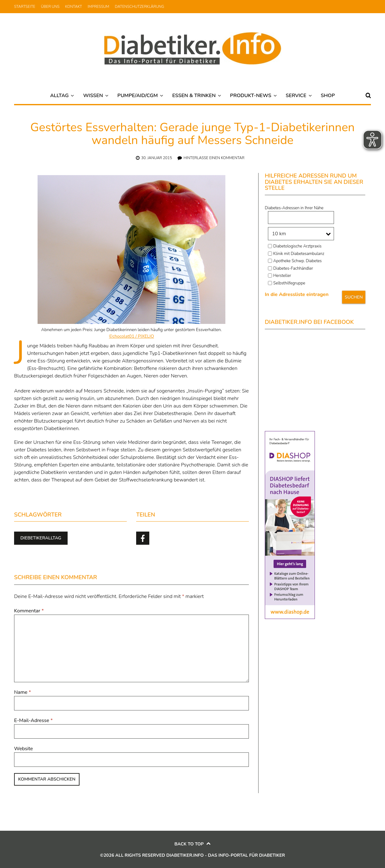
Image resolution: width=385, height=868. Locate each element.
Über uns (50, 7)
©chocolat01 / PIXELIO (131, 336)
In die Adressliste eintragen (297, 294)
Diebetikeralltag (41, 538)
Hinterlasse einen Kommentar (214, 158)
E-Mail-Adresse (33, 720)
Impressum (98, 7)
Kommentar (29, 611)
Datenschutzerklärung (140, 7)
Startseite (25, 7)
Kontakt (74, 7)
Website (23, 749)
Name (23, 692)
